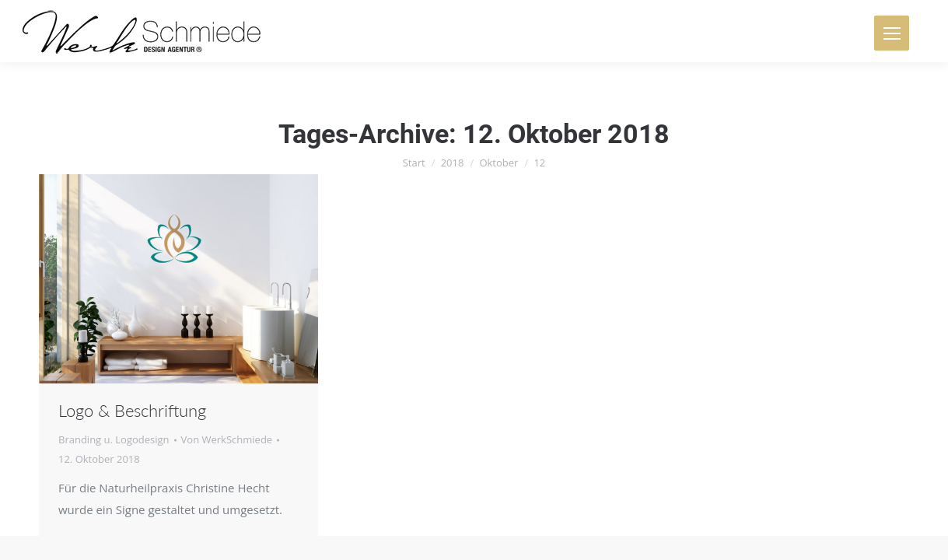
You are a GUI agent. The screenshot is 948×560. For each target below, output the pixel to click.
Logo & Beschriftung (132, 410)
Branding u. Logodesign (114, 439)
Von (227, 439)
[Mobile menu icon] (892, 33)
